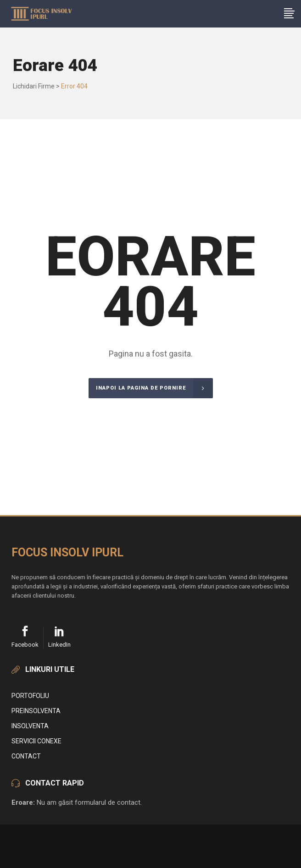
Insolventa (30, 726)
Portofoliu (30, 696)
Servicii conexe (36, 741)
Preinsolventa (36, 711)
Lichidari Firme (34, 86)
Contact (26, 756)
